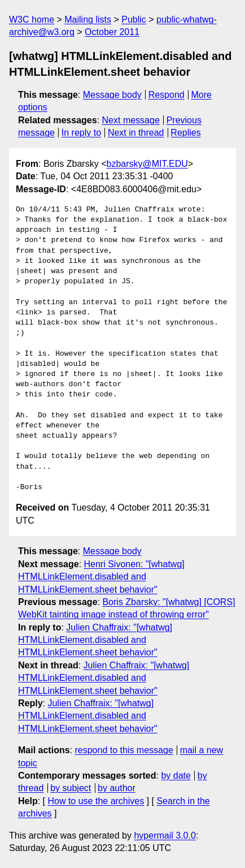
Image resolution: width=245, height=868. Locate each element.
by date (176, 776)
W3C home (32, 20)
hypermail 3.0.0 (165, 835)
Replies (185, 133)
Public (134, 20)
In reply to (81, 133)
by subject (71, 788)
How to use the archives (96, 801)
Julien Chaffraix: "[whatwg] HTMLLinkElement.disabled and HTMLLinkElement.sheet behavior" (95, 640)
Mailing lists (88, 20)
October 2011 (112, 32)
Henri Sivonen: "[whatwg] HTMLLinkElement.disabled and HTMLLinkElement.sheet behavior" (101, 577)
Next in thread (136, 133)
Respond (167, 95)
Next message (131, 120)
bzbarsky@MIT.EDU (147, 164)
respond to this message (124, 750)
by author (117, 788)
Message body (112, 95)
